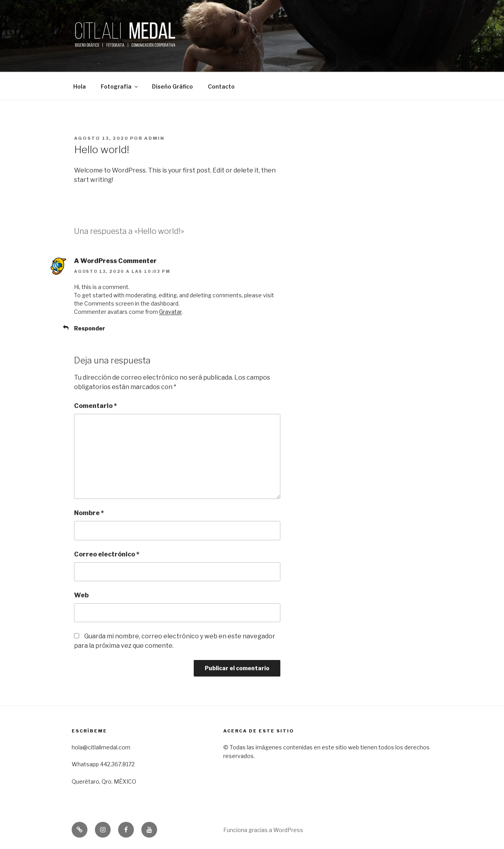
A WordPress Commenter (115, 261)
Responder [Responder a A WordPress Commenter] (90, 328)
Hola (80, 86)
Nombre (89, 513)
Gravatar (170, 312)
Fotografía (120, 86)
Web (81, 595)
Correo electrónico (107, 554)
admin (154, 138)
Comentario (95, 406)
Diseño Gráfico (172, 86)
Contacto (221, 86)
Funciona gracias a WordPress (263, 830)
